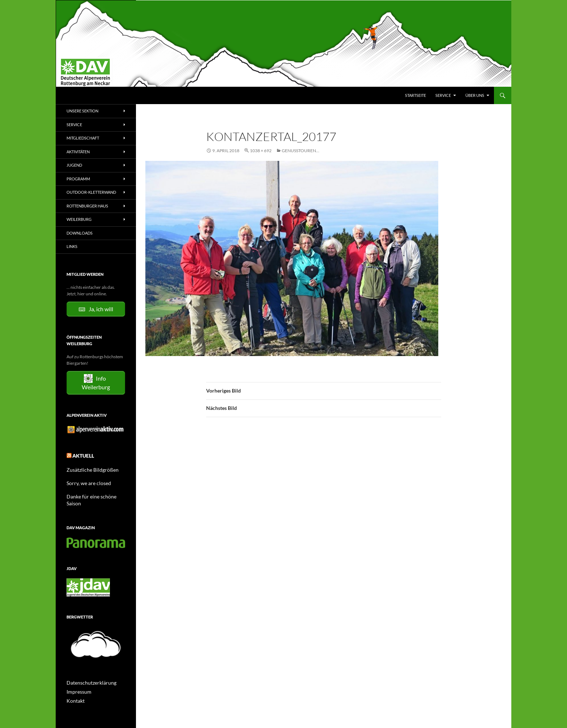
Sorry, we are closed (85, 481)
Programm (78, 179)
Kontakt (74, 690)
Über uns (475, 95)
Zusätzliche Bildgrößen (88, 468)
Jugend (74, 165)
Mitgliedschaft (83, 138)
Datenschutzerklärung (88, 673)
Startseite (415, 95)
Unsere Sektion (82, 111)
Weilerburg (79, 219)
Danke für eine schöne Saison (94, 494)
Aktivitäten (78, 152)
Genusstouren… (300, 151)
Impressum (77, 681)
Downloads (80, 233)
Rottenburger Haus (87, 206)
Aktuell (81, 455)
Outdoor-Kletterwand (91, 192)
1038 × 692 (261, 151)
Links (72, 246)
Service (443, 95)
